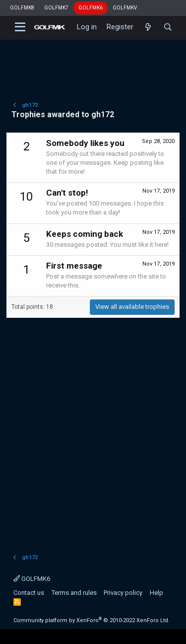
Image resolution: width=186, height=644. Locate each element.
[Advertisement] (93, 62)
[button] (20, 27)
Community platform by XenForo (92, 620)
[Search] (168, 27)
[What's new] (148, 27)
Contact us (29, 593)
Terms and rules (74, 593)
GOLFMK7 (56, 8)
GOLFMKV (125, 8)
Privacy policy (123, 593)
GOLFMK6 (91, 8)
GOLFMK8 (22, 8)
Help (156, 593)
